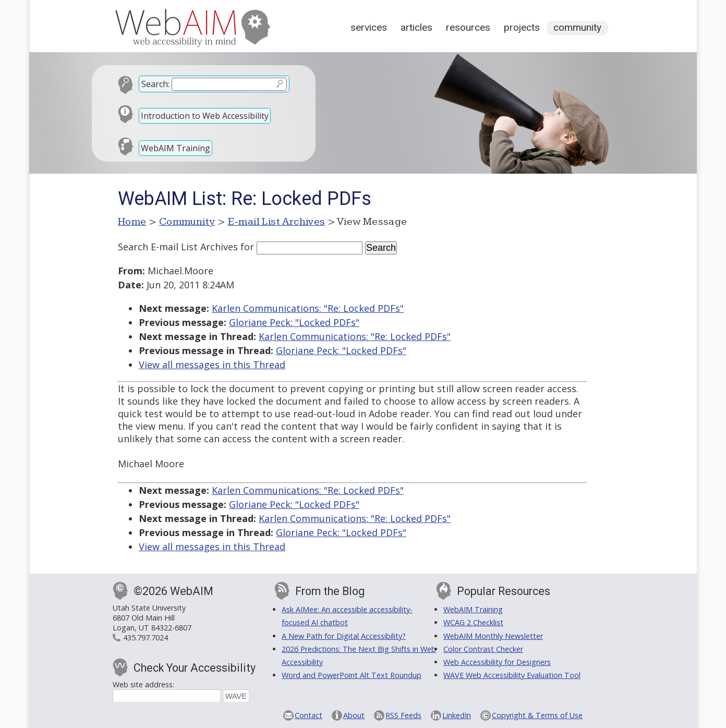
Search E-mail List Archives (178, 247)
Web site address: (143, 684)
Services (369, 27)
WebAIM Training (176, 148)
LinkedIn (457, 715)
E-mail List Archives (277, 222)
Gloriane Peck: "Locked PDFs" (294, 322)
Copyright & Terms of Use (537, 715)
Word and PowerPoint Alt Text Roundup (352, 675)
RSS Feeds (403, 715)
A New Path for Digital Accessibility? (344, 636)
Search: (155, 84)
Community (577, 27)
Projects (522, 27)
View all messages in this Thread (212, 365)
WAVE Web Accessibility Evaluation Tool (512, 675)
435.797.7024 (146, 638)
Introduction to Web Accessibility (205, 116)
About (354, 715)
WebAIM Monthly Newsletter (493, 636)
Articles (416, 27)
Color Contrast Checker (483, 649)
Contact (308, 715)
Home (132, 222)
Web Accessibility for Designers (497, 662)
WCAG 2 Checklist (473, 622)
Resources (468, 27)
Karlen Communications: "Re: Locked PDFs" (308, 308)
